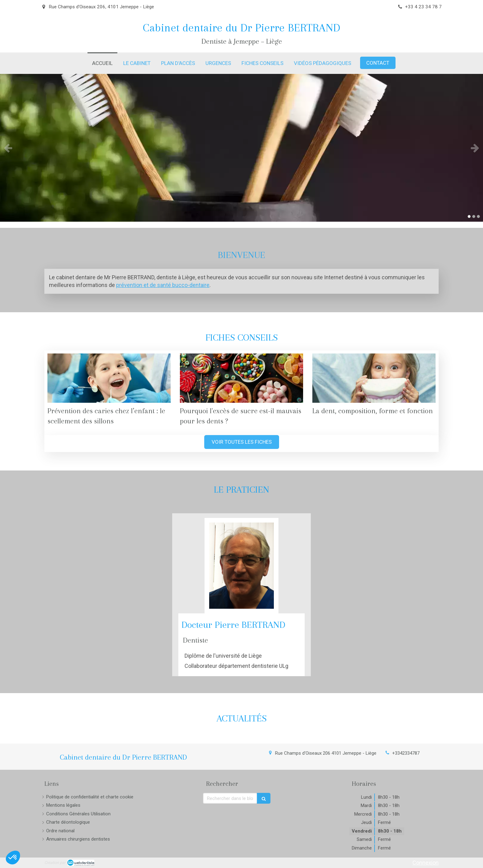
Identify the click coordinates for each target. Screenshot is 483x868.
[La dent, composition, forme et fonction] (374, 378)
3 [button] (478, 216)
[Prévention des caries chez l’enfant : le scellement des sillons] (109, 378)
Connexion (426, 863)
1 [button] (469, 216)
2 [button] (474, 216)
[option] (241, 148)
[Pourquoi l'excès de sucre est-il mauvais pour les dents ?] (241, 378)
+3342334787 (406, 753)
